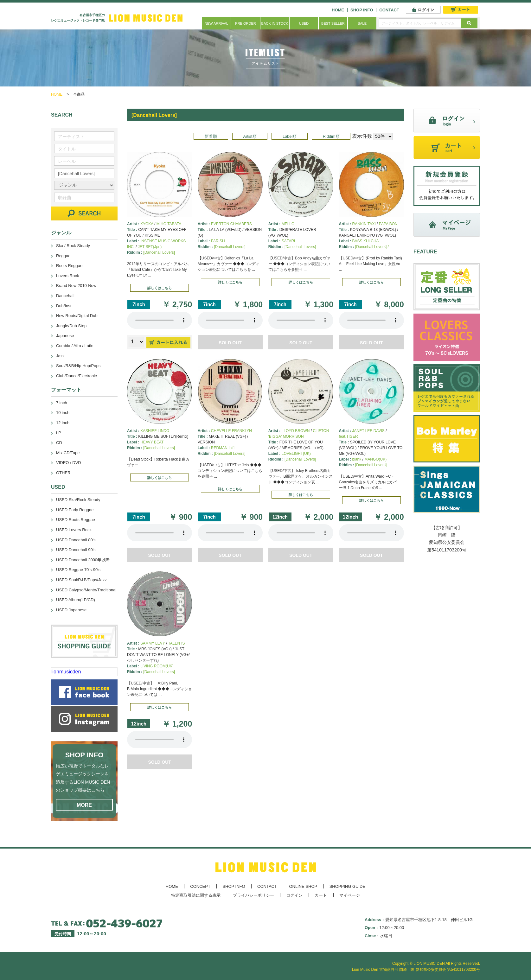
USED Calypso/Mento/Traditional (86, 590)
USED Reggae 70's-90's (78, 570)
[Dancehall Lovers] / (372, 247)
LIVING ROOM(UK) (157, 666)
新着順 (211, 136)
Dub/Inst (64, 306)
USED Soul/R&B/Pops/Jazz (81, 580)
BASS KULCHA (366, 241)
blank (357, 459)
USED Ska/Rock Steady (78, 500)
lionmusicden (66, 672)
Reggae (63, 256)
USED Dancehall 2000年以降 (83, 560)
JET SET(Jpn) (150, 247)
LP (59, 433)
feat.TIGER (349, 436)
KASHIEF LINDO (155, 431)
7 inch (62, 403)
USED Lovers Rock (74, 530)
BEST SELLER (333, 23)
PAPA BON (388, 224)
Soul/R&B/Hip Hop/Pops (78, 366)
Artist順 (250, 136)
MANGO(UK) (375, 459)
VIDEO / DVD (69, 463)
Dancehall (65, 296)
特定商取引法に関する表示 (196, 895)
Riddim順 (331, 136)
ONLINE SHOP (303, 886)
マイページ (350, 895)
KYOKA (147, 224)
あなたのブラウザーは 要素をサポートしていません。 (160, 320)
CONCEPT (200, 886)
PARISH (218, 241)
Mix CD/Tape (68, 453)
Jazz (60, 356)
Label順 (290, 136)
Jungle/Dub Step (71, 326)
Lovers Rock (67, 276)
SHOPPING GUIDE (347, 886)
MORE (84, 805)
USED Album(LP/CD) (76, 600)
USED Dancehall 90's (76, 550)
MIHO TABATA (169, 224)
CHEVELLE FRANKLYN (231, 431)
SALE (362, 23)
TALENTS (176, 643)
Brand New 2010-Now (76, 286)
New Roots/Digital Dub (77, 316)
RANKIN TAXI (364, 224)
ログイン (294, 895)
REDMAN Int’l (223, 448)
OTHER (63, 473)
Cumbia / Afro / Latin (75, 346)
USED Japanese (71, 610)
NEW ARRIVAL (216, 23)
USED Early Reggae (75, 510)
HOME (338, 10)
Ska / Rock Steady (73, 246)
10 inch (63, 413)
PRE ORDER (245, 23)
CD (59, 443)
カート (321, 895)
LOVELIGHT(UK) (296, 454)
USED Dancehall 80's (76, 540)
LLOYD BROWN (296, 431)
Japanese (65, 336)
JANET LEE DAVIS (368, 431)
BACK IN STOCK (275, 23)
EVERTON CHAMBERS (231, 224)
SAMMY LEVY (153, 643)
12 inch (63, 423)
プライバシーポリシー (253, 895)
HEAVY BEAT (152, 442)
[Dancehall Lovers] (159, 252)
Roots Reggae (69, 266)
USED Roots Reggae (76, 520)
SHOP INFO (362, 10)
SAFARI (288, 241)
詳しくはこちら (160, 288)
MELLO (288, 224)
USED (304, 23)
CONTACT (389, 10)
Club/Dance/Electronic (77, 376)
